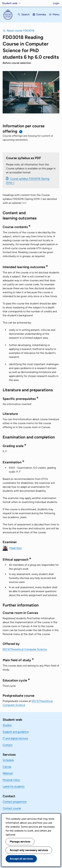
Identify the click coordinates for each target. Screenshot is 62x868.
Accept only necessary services (29, 850)
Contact (8, 745)
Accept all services (21, 859)
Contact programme (15, 802)
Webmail (8, 773)
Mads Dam (16, 548)
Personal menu (11, 780)
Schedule (8, 760)
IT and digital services (15, 738)
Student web (10, 3)
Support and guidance (16, 732)
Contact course (12, 808)
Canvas (7, 767)
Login (56, 3)
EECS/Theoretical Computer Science (25, 649)
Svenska (41, 14)
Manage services (20, 842)
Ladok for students (14, 786)
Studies (7, 725)
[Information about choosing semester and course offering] (21, 132)
